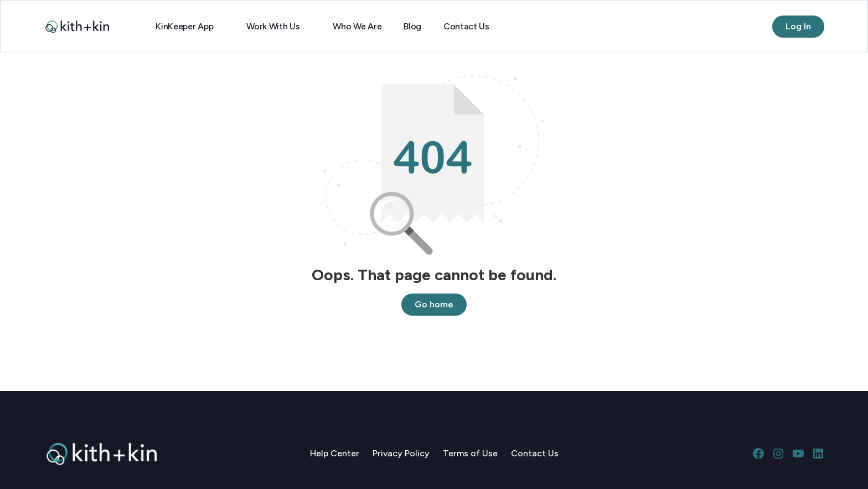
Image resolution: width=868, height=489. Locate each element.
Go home (434, 304)
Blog (412, 26)
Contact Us (466, 26)
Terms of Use (470, 453)
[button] (190, 27)
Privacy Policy (401, 453)
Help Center (335, 453)
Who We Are (357, 26)
